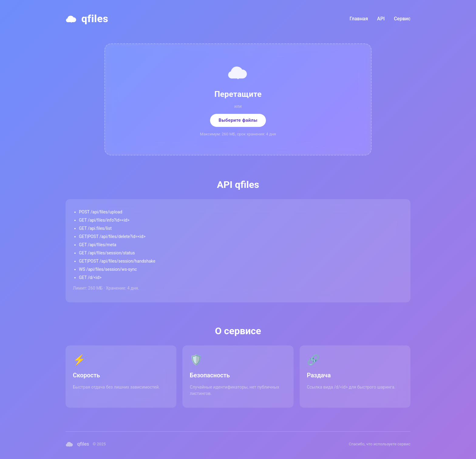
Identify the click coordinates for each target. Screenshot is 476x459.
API (381, 19)
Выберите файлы (238, 120)
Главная (359, 19)
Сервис (402, 19)
